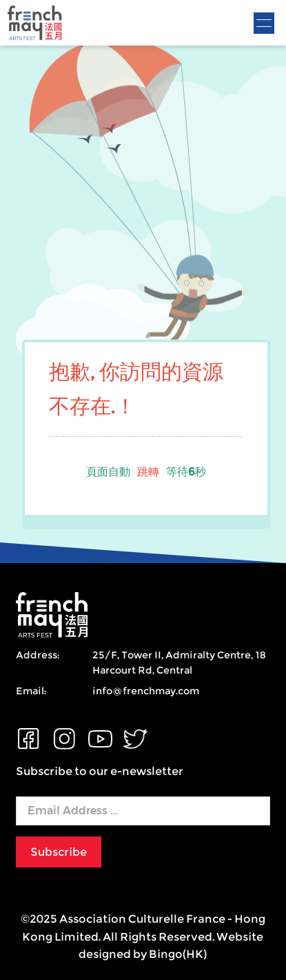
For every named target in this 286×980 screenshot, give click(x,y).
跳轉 (148, 472)
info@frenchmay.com (146, 691)
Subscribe (59, 852)
